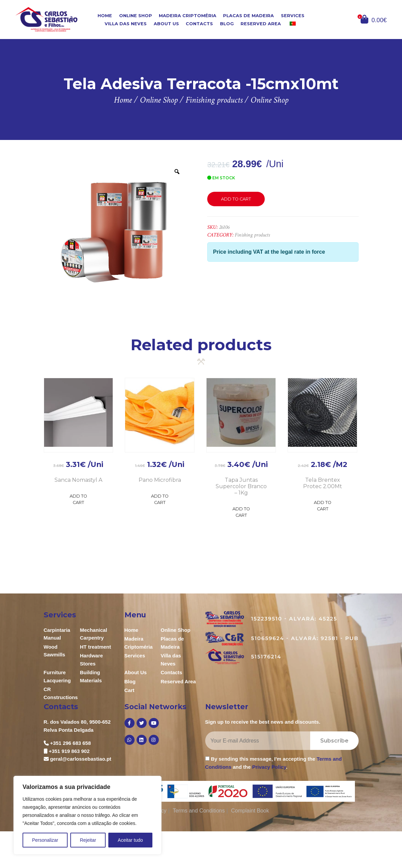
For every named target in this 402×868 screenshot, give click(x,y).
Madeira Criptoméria (188, 16)
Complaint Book (250, 811)
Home (105, 16)
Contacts (199, 24)
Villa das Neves (126, 24)
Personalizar (45, 840)
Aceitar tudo (130, 840)
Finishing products (252, 235)
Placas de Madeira (248, 16)
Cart (130, 690)
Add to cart (236, 199)
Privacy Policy (269, 767)
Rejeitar (88, 840)
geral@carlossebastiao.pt (81, 759)
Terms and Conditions (199, 811)
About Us (166, 24)
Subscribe (334, 741)
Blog (227, 24)
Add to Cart (78, 499)
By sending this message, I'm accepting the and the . (273, 763)
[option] (116, 233)
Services (293, 16)
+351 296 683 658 (70, 743)
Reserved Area (261, 24)
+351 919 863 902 (69, 751)
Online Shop (136, 16)
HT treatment (96, 647)
